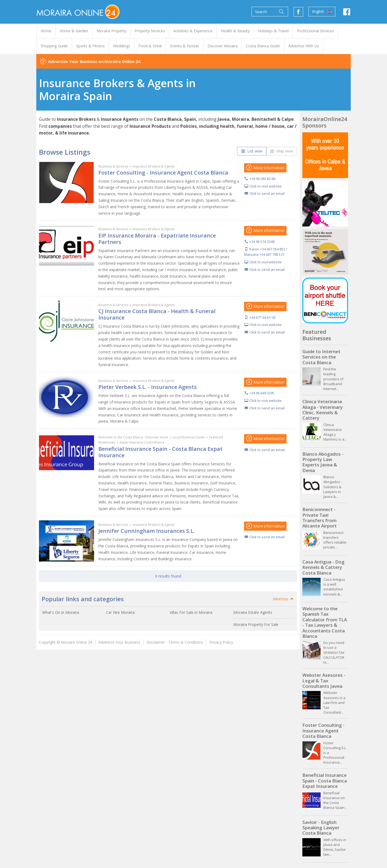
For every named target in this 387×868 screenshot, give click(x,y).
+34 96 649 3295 (262, 393)
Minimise (284, 599)
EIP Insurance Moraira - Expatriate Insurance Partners (157, 239)
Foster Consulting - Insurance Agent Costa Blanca (163, 173)
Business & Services (113, 166)
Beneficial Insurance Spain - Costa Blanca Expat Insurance (160, 452)
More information (265, 168)
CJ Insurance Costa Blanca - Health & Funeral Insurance (157, 314)
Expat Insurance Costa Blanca (142, 442)
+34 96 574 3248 (262, 242)
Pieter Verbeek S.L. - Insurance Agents (148, 387)
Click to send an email (267, 193)
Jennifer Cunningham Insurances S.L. (147, 531)
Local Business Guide (189, 437)
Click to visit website (266, 186)
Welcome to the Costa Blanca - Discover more (133, 437)
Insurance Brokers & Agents (154, 166)
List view (252, 151)
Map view (282, 151)
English (322, 12)
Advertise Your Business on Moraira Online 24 (94, 61)
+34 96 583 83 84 (262, 179)
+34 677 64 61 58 (262, 317)
